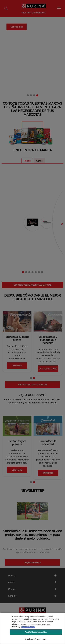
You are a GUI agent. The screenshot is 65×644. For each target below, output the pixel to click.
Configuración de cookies (36, 639)
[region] (32, 628)
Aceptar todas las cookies (36, 632)
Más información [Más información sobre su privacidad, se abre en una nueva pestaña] (28, 627)
